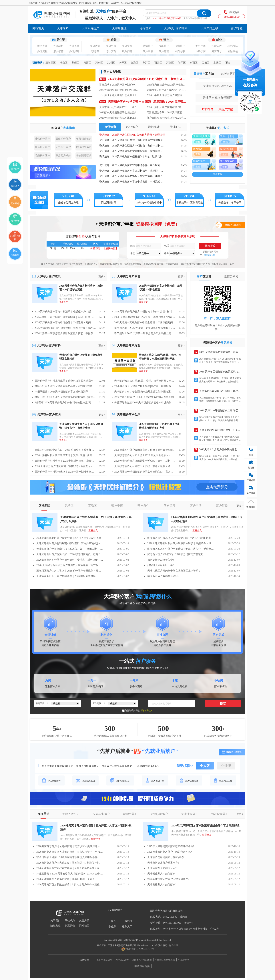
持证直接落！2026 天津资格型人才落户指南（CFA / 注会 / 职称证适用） (70, 874)
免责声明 (84, 921)
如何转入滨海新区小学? (161, 565)
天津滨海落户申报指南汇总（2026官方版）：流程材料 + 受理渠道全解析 (70, 549)
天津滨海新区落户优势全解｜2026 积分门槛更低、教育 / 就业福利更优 (70, 554)
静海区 (135, 63)
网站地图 (84, 926)
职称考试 (233, 46)
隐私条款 (55, 926)
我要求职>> (185, 766)
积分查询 (127, 46)
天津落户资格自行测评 (217, 98)
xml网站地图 (115, 910)
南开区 (123, 63)
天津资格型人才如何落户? (162, 885)
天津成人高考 (122, 960)
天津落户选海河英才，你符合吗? (166, 857)
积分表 (95, 51)
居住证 (59, 40)
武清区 (111, 63)
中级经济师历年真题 (165, 960)
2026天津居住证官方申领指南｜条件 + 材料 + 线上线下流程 (138, 146)
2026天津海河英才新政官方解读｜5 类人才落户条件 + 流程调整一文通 (70, 868)
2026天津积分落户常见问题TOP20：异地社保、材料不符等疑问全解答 (119, 118)
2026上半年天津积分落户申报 (167, 18)
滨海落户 (180, 46)
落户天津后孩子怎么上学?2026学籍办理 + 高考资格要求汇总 (167, 118)
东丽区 (194, 63)
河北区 (170, 63)
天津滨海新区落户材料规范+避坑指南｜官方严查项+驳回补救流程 (70, 543)
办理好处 (74, 51)
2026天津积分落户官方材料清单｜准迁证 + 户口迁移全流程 (138, 171)
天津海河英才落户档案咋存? (163, 863)
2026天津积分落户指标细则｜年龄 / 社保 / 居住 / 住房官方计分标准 (138, 157)
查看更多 (218, 174)
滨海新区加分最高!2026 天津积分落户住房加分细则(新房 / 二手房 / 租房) (181, 538)
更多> (102, 276)
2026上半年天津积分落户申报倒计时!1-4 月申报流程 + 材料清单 (167, 95)
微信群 (128, 921)
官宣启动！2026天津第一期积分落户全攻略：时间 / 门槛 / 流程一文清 (119, 85)
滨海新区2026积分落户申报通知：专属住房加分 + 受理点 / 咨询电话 (181, 549)
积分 (111, 40)
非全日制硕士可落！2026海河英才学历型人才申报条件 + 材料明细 (70, 857)
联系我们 (70, 926)
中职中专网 (184, 960)
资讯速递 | (106, 135)
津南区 (64, 63)
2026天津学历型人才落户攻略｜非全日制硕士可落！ (66, 879)
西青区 (158, 63)
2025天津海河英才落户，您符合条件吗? (170, 852)
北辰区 (217, 63)
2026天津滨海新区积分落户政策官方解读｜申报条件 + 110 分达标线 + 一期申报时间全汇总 (181, 543)
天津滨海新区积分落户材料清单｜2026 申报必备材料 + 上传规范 (70, 576)
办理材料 (58, 46)
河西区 (87, 63)
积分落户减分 (63, 155)
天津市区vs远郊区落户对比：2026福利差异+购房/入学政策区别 (119, 107)
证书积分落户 (63, 147)
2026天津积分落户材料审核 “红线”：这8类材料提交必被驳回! (167, 107)
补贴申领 (233, 51)
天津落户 (63, 28)
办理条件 (74, 46)
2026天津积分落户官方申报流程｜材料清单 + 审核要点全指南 (138, 151)
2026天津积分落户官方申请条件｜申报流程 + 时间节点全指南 (138, 182)
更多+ (229, 63)
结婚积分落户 (42, 155)
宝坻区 (206, 63)
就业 (217, 40)
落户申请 (148, 51)
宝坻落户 (164, 46)
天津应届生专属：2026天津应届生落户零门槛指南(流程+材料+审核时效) (167, 113)
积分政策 (95, 46)
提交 (223, 703)
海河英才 (146, 28)
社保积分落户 (42, 139)
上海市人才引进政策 (142, 960)
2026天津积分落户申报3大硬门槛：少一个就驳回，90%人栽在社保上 (119, 90)
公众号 (112, 921)
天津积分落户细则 (176, 28)
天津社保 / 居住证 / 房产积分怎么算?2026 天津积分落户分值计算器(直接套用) (167, 90)
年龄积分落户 (84, 139)
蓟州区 (75, 63)
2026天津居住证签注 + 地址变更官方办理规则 (137, 140)
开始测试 (210, 246)
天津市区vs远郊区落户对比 (196, 18)
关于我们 (55, 921)
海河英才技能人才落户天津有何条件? (168, 879)
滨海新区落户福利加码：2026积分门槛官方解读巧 (175, 554)
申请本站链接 (142, 966)
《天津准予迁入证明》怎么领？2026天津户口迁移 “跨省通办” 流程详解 (119, 95)
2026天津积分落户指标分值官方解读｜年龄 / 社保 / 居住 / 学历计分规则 (138, 176)
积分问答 (127, 51)
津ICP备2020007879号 (147, 945)
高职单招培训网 (104, 960)
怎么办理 (42, 46)
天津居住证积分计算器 (217, 86)
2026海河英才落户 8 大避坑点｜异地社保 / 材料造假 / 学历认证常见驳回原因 (70, 863)
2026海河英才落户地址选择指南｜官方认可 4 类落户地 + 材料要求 (70, 846)
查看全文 (93, 530)
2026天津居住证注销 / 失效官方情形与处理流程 (138, 135)
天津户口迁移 (209, 28)
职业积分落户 (84, 147)
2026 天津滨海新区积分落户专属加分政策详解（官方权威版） (70, 565)
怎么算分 (111, 51)
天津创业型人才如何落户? (162, 874)
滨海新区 (51, 63)
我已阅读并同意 (211, 253)
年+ (59, 729)
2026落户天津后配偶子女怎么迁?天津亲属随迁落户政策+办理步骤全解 (119, 113)
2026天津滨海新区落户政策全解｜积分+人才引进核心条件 (69, 538)
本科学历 (201, 51)
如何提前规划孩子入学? (161, 560)
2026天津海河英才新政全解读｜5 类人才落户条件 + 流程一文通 (70, 885)
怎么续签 (58, 51)
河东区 (99, 63)
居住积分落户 (63, 139)
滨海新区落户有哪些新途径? (163, 576)
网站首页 (38, 28)
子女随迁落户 (84, 155)
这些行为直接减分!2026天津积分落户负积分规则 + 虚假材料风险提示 (167, 85)
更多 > (240, 506)
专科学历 (201, 46)
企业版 (226, 766)
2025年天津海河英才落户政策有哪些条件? (171, 846)
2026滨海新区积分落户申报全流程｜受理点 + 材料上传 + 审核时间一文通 (70, 560)
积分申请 (111, 46)
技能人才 (217, 46)
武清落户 (148, 46)
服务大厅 (127, 927)
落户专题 (237, 28)
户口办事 (180, 51)
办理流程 (42, 51)
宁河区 (146, 63)
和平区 (182, 63)
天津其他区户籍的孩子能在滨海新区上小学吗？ (174, 571)
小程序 (112, 927)
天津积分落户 (90, 28)
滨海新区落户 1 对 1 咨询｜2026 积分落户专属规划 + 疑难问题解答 (70, 571)
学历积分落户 (42, 147)
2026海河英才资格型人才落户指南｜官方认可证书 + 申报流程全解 (70, 852)
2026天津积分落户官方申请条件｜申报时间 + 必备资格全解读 (138, 165)
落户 (164, 40)
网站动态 (70, 921)
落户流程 (164, 51)
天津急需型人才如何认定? (162, 868)
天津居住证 (119, 28)
